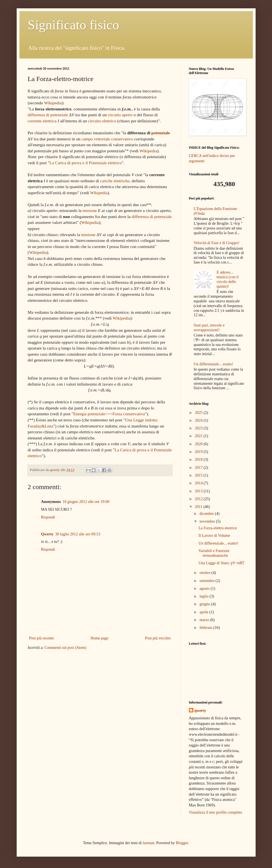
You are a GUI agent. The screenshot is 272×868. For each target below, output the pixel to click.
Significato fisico (73, 25)
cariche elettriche (115, 181)
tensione (90, 210)
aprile (204, 612)
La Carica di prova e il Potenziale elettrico (86, 163)
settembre (208, 581)
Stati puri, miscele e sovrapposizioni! (209, 328)
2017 (199, 468)
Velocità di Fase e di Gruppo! (216, 243)
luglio (204, 596)
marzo (205, 620)
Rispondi (48, 517)
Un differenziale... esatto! (213, 364)
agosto (205, 589)
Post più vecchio (158, 638)
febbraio (206, 628)
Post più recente (42, 638)
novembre (208, 521)
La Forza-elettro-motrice (218, 528)
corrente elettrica (42, 121)
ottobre (205, 573)
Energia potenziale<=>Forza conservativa (109, 414)
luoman (148, 843)
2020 (199, 444)
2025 (199, 413)
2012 (199, 499)
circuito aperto (120, 115)
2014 (199, 483)
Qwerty (47, 534)
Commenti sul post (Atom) (65, 648)
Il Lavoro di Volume (214, 536)
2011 (199, 507)
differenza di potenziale (48, 115)
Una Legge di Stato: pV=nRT (221, 563)
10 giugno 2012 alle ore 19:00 (86, 502)
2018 (199, 460)
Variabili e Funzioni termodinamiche (214, 553)
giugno (205, 604)
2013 (199, 491)
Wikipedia (53, 103)
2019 (199, 452)
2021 (199, 436)
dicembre (207, 514)
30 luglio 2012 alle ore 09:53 (78, 534)
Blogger (182, 843)
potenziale (161, 133)
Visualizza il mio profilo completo (216, 812)
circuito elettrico (102, 121)
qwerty (200, 711)
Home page (99, 638)
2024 (199, 420)
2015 (199, 475)
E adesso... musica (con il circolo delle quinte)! (228, 279)
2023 (199, 428)
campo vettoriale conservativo (107, 139)
